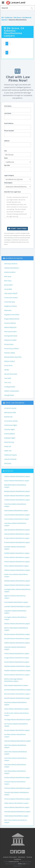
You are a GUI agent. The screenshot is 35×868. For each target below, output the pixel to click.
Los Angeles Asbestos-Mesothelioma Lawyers (15, 618)
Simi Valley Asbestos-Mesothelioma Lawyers (15, 772)
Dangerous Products (10, 306)
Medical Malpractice (10, 327)
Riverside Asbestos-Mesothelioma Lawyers (17, 694)
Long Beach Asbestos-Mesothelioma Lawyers (15, 612)
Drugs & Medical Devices (12, 319)
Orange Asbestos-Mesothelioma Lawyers (17, 658)
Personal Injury (9, 344)
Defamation (8, 310)
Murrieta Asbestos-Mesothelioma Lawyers (17, 634)
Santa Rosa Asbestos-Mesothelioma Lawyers (15, 766)
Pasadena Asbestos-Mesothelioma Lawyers (17, 670)
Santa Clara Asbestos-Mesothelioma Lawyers (15, 746)
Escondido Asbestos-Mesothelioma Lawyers (15, 548)
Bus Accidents (8, 285)
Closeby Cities (9, 471)
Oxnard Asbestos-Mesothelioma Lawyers (17, 662)
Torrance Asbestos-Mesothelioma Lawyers (17, 799)
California (9, 18)
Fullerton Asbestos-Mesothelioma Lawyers (17, 570)
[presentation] (18, 222)
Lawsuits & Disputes (10, 459)
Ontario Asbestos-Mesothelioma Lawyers (17, 653)
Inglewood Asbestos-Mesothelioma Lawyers (15, 597)
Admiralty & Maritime (11, 264)
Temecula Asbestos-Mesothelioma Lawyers (17, 788)
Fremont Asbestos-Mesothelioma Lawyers (17, 562)
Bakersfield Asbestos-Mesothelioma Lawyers (15, 486)
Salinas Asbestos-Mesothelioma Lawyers (17, 709)
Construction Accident (11, 298)
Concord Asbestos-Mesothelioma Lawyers (17, 515)
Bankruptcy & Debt (10, 412)
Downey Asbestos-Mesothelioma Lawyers (17, 534)
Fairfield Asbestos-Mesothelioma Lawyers (17, 553)
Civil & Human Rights (11, 425)
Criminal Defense (10, 434)
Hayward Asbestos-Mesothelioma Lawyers (17, 585)
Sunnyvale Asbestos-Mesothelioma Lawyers (15, 783)
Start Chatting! (17, 229)
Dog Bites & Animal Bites (12, 315)
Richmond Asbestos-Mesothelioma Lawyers (17, 690)
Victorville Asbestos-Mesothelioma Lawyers (17, 812)
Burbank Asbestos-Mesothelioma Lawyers (17, 496)
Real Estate (8, 463)
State (6, 158)
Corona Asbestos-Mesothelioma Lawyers (17, 519)
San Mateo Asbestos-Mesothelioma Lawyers (15, 736)
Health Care (8, 451)
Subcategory (8, 183)
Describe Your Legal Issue (12, 192)
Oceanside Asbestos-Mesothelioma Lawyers (15, 648)
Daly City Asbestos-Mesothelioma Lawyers (17, 530)
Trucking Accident (10, 387)
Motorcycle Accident (10, 332)
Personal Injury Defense (12, 349)
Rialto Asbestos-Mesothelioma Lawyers (16, 685)
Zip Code (7, 165)
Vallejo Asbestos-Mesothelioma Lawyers (16, 803)
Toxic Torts (8, 382)
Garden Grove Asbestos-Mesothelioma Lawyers (16, 575)
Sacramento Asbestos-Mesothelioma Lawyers (15, 703)
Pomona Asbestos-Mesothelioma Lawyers (17, 675)
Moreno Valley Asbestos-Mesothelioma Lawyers (16, 629)
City (5, 151)
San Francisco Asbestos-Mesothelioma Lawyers (16, 725)
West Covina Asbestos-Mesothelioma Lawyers (15, 821)
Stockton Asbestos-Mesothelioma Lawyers (17, 777)
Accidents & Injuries (14, 258)
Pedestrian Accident (10, 340)
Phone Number (9, 131)
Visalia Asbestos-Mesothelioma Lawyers (16, 816)
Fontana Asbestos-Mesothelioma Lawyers (17, 557)
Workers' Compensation (12, 391)
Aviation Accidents (10, 272)
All (2, 18)
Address (7, 141)
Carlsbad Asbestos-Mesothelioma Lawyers (17, 500)
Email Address (9, 123)
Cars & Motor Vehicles (11, 421)
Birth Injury (8, 276)
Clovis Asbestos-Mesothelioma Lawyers (16, 511)
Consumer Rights (9, 429)
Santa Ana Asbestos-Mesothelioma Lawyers (17, 741)
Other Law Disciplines (15, 403)
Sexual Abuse (8, 366)
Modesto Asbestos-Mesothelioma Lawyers (17, 624)
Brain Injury (8, 281)
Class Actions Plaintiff (11, 293)
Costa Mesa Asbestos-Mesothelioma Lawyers (15, 524)
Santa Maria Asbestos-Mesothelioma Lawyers (15, 759)
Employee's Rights (10, 438)
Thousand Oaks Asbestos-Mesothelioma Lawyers (16, 794)
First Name (8, 106)
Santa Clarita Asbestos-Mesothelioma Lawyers (16, 753)
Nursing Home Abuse (11, 336)
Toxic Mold (8, 378)
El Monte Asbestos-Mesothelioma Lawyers (17, 542)
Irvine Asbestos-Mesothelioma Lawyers (16, 602)
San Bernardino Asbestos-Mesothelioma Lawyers (17, 714)
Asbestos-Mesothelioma (12, 268)
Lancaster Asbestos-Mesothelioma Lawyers (17, 606)
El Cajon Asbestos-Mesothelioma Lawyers (17, 538)
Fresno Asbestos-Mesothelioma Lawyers (16, 566)
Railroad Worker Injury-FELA (13, 357)
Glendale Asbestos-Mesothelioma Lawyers (17, 581)
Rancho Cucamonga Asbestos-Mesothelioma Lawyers (13, 680)
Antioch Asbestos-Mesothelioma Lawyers (17, 481)
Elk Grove (17, 18)
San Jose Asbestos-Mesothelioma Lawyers (17, 730)
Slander (7, 370)
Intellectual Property (10, 455)
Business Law (8, 417)
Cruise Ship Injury (10, 302)
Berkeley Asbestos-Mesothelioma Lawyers (17, 491)
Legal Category (9, 175)
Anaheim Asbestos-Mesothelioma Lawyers (17, 476)
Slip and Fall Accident (11, 374)
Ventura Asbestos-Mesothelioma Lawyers (17, 807)
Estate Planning (9, 442)
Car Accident (8, 289)
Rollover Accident (10, 361)
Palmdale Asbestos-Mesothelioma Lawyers (17, 666)
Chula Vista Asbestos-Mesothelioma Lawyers (15, 505)
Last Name (8, 113)
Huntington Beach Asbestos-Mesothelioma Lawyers (17, 590)
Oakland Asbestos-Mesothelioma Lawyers (17, 643)
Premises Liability (10, 353)
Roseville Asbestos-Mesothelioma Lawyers (17, 698)
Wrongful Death (9, 395)
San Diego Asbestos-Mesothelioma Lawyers (17, 720)
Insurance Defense (10, 323)
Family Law (8, 446)
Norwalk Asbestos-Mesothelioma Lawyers (17, 639)
